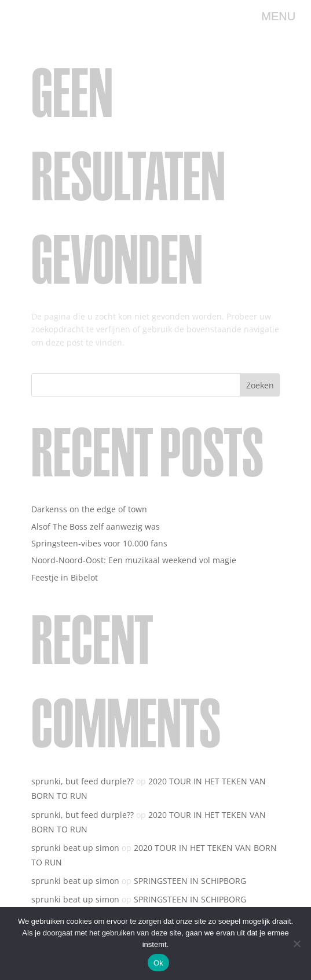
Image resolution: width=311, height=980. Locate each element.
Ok (158, 963)
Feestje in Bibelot (65, 577)
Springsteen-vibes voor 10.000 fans (99, 543)
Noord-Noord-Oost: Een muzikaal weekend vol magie (134, 560)
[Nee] (297, 944)
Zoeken (260, 385)
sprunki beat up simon (75, 848)
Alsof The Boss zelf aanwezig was (96, 526)
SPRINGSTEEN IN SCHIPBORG (190, 881)
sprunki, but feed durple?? (83, 781)
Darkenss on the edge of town (89, 509)
